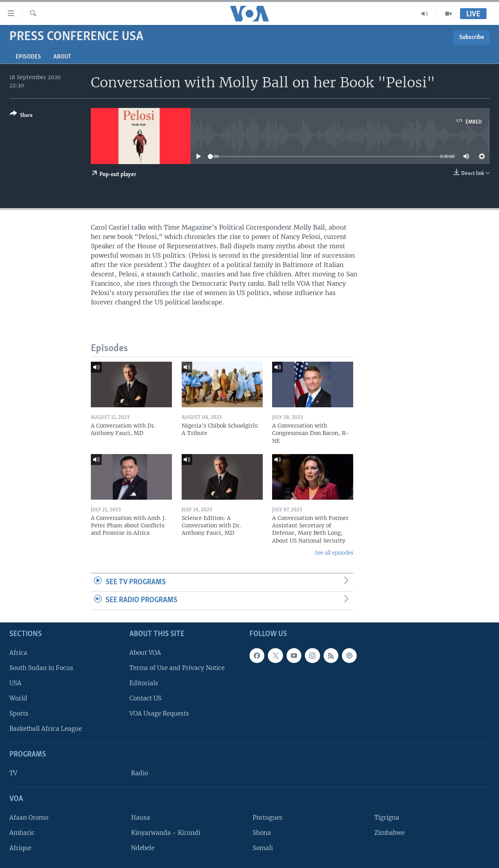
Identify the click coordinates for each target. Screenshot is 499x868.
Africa (18, 653)
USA (15, 683)
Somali (263, 848)
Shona (262, 833)
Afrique (20, 848)
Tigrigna (387, 818)
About (62, 57)
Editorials (144, 683)
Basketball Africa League (46, 729)
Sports (19, 713)
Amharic (22, 833)
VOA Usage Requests (159, 713)
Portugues (268, 818)
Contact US (145, 698)
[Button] (21, 116)
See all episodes (334, 553)
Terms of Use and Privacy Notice (177, 668)
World (18, 698)
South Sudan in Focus (41, 668)
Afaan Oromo (29, 818)
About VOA (145, 653)
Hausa (141, 818)
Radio (140, 773)
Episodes (28, 57)
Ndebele (143, 848)
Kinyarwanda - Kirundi (166, 833)
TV (13, 773)
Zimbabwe (389, 833)
